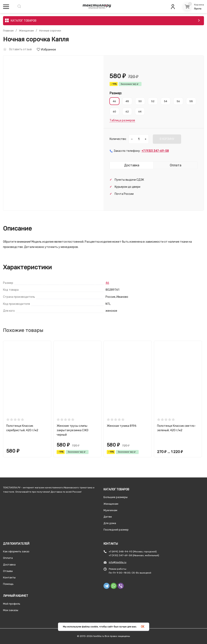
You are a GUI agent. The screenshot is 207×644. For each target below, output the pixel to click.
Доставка (9, 565)
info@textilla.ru (118, 562)
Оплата (8, 558)
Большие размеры (116, 497)
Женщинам (27, 31)
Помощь (8, 584)
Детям (108, 517)
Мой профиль (12, 604)
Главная (8, 31)
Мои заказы (11, 610)
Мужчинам (110, 510)
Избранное (46, 50)
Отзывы (8, 571)
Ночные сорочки (51, 31)
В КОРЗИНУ (167, 139)
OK (143, 627)
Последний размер (116, 530)
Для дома (110, 523)
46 (107, 283)
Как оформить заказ (16, 551)
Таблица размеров (122, 120)
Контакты (9, 577)
